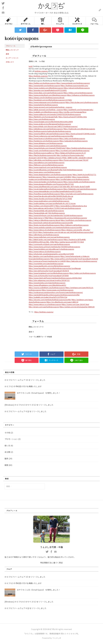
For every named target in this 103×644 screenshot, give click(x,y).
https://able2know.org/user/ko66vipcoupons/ (46, 129)
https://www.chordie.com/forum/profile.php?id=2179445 (50, 199)
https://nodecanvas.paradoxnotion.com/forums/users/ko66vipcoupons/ (56, 292)
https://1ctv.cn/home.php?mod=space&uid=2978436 (49, 275)
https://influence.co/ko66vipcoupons (81, 95)
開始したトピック (12, 50)
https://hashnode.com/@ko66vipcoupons (79, 129)
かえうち (51, 629)
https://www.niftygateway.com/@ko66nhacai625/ (47, 285)
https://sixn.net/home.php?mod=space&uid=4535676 (49, 271)
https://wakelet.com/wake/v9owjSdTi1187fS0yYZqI (48, 297)
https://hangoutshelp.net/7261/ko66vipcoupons (47, 213)
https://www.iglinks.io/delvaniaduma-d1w (71, 206)
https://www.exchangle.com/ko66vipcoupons (46, 182)
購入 (43, 21)
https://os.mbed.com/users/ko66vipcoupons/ (73, 150)
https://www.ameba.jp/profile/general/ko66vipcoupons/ (50, 124)
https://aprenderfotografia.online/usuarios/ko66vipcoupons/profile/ (54, 295)
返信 (7, 54)
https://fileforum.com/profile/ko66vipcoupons (46, 165)
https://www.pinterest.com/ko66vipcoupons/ (73, 83)
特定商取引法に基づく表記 (51, 563)
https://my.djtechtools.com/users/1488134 (62, 302)
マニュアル (60, 21)
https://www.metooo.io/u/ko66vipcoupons (45, 304)
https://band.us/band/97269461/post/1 (81, 134)
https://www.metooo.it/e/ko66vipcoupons (45, 251)
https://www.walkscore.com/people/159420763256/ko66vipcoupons (55, 114)
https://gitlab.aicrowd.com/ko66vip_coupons (46, 110)
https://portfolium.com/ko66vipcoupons (76, 220)
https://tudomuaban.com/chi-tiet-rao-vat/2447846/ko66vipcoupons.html (66, 232)
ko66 (31, 66)
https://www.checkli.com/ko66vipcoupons (79, 182)
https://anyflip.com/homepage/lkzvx (73, 112)
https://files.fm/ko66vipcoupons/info (43, 155)
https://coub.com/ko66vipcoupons (42, 150)
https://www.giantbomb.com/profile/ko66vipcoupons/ (49, 266)
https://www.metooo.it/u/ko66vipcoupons (45, 230)
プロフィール (11, 46)
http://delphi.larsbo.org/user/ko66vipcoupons (46, 239)
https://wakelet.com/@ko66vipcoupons (44, 112)
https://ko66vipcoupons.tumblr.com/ (74, 85)
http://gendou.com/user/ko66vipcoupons (44, 256)
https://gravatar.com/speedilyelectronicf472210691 (48, 90)
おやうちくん (26, 21)
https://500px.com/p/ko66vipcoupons (78, 93)
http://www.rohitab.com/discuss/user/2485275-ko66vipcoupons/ (53, 126)
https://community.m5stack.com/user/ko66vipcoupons (49, 244)
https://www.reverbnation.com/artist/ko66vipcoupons (49, 201)
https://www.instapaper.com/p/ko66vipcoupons (47, 102)
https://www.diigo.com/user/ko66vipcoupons (46, 93)
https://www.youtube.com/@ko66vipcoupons (46, 88)
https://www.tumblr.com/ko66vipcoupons (44, 85)
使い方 (7, 446)
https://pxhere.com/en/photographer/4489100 (77, 307)
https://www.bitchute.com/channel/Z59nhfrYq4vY (47, 148)
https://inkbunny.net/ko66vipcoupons (74, 225)
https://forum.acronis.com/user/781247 (74, 160)
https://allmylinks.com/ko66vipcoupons (44, 160)
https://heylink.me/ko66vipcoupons (80, 148)
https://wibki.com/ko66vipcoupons (82, 273)
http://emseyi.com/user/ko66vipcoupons (44, 307)
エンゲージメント (12, 58)
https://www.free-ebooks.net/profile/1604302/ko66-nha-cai (51, 196)
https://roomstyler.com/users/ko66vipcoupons (46, 263)
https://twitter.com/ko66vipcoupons (42, 83)
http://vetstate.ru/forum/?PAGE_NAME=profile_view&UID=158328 (68, 158)
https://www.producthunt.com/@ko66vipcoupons (48, 95)
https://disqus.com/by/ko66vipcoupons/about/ (47, 97)
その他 (7, 433)
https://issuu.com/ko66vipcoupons (42, 119)
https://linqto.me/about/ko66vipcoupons (44, 225)
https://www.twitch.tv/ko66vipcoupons (43, 105)
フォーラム (94, 21)
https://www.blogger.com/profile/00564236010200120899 (51, 122)
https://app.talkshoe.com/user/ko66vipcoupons (47, 162)
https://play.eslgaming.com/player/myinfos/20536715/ (49, 280)
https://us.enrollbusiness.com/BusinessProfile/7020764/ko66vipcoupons (56, 170)
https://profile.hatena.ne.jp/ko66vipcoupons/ (73, 179)
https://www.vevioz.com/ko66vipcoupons (45, 172)
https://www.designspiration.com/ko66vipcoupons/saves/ (50, 174)
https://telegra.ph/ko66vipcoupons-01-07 (70, 153)
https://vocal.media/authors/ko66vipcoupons (46, 189)
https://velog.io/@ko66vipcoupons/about (44, 220)
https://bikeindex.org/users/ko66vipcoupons (80, 189)
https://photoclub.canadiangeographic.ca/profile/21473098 (51, 254)
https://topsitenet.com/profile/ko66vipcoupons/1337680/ (50, 100)
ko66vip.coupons (41, 71)
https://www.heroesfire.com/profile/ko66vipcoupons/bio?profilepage (55, 268)
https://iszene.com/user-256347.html (75, 304)
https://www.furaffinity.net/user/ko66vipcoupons (47, 134)
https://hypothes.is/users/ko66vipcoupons (44, 194)
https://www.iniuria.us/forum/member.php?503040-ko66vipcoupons (54, 247)
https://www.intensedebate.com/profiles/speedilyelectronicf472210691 (55, 191)
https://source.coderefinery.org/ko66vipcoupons (47, 288)
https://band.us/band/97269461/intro (73, 117)
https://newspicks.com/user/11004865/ (57, 177)
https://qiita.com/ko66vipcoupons (72, 138)
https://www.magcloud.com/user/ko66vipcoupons (48, 167)
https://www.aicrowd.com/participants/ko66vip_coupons (50, 107)
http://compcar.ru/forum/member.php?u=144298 (47, 261)
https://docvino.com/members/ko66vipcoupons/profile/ (50, 300)
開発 (6, 465)
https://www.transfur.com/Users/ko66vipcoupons (47, 283)
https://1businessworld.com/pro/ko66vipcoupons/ (68, 218)
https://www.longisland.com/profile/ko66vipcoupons (49, 273)
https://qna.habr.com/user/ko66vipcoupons (77, 194)
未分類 (7, 452)
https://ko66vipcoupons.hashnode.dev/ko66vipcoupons (50, 131)
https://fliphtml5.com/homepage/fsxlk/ (43, 117)
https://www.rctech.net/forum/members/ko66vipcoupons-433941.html (55, 278)
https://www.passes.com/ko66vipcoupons (58, 290)
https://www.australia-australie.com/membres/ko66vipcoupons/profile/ (55, 227)
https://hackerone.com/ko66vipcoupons (44, 141)
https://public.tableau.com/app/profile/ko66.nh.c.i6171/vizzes (52, 203)
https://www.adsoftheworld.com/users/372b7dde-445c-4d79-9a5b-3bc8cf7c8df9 (59, 186)
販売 (6, 459)
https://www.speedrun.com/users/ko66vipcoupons (48, 146)
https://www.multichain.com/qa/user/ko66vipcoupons (49, 237)
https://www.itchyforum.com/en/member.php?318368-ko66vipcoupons (56, 215)
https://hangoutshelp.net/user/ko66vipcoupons (46, 211)
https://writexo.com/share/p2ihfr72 (42, 206)
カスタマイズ (77, 21)
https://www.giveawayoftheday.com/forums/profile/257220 (51, 184)
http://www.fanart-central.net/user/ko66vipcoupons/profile (51, 223)
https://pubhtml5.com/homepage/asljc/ (78, 110)
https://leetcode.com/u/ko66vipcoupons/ (82, 261)
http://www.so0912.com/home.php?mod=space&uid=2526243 (74, 259)
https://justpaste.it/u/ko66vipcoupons (73, 141)
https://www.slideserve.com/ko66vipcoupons (46, 143)
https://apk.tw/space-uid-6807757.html (69, 242)
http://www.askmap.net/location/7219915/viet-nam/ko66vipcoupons (55, 208)
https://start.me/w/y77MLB (39, 218)
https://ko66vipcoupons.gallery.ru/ (42, 153)
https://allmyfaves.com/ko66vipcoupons (44, 235)
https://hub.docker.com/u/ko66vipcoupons (82, 102)
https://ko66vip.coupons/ (38, 76)
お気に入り (10, 62)
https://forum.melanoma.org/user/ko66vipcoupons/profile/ (51, 136)
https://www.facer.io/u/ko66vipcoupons (44, 138)
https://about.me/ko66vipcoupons (77, 88)
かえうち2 (9, 21)
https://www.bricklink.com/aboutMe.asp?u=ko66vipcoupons (51, 249)
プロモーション (11, 439)
